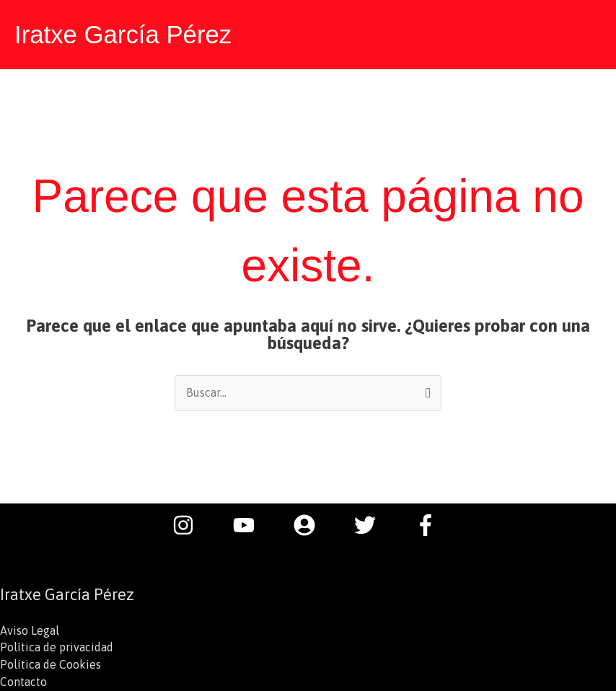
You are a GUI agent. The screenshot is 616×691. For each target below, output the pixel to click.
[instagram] (190, 524)
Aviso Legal (30, 630)
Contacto (23, 682)
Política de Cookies (50, 665)
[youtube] (251, 524)
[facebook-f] (429, 524)
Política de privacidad (57, 648)
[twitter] (372, 524)
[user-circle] (312, 524)
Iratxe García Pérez (124, 34)
